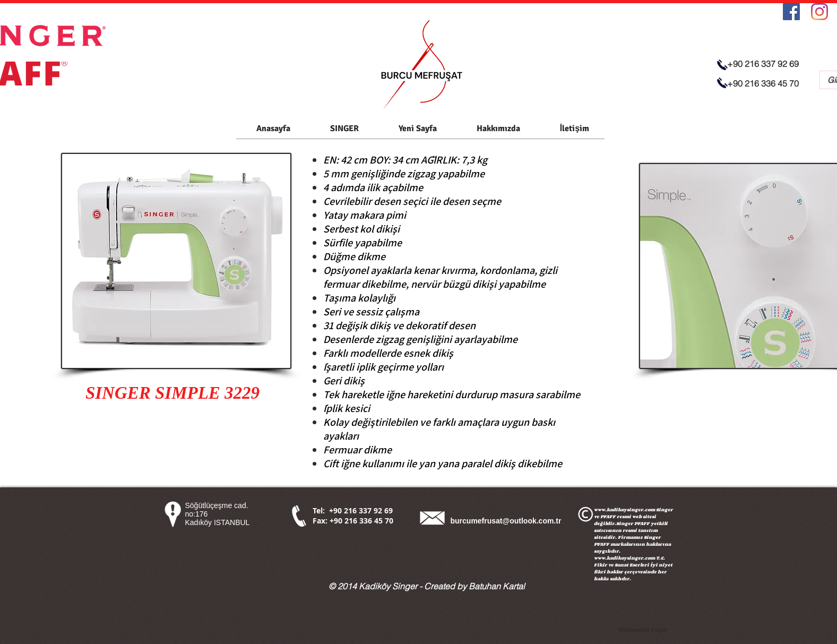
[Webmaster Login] (643, 630)
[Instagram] (819, 12)
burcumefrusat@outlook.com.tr (506, 521)
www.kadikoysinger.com (624, 509)
